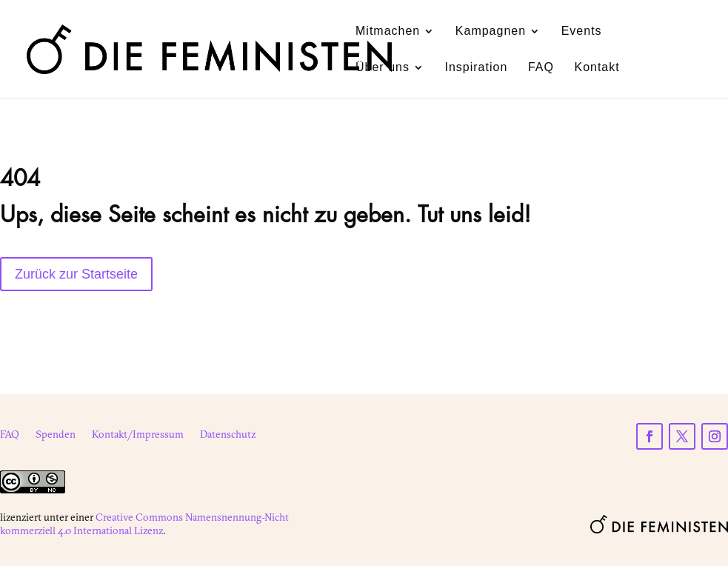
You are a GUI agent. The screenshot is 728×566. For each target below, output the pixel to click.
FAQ (541, 68)
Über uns (383, 68)
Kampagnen (491, 31)
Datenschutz (228, 435)
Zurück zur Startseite (76, 274)
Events (582, 31)
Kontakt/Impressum (138, 435)
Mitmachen (388, 31)
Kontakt (597, 68)
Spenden (56, 435)
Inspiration (476, 68)
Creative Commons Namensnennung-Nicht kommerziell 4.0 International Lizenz (144, 524)
